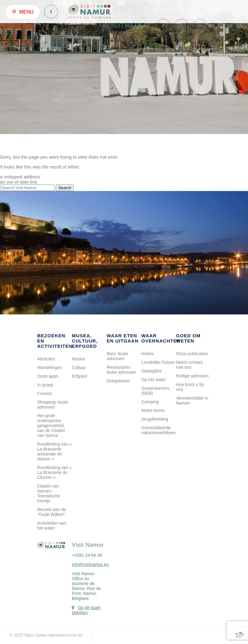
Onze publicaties (192, 354)
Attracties (46, 359)
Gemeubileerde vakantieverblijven (159, 430)
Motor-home (153, 410)
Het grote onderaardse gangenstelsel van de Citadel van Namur (51, 426)
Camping (150, 402)
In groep (45, 385)
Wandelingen (50, 368)
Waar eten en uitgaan (122, 338)
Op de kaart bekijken (86, 610)
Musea (78, 359)
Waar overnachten (161, 338)
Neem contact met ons (189, 365)
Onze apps (48, 376)
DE (230, 26)
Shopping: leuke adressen (53, 405)
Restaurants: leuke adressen (121, 370)
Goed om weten (189, 338)
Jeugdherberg (155, 419)
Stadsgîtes (152, 371)
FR (212, 26)
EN (240, 26)
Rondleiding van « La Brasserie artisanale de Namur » (55, 451)
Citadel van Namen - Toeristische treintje (49, 493)
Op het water (154, 380)
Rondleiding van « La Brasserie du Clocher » (55, 472)
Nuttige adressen (193, 376)
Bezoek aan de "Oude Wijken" (52, 512)
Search (65, 188)
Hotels (148, 354)
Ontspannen (118, 381)
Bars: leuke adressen (117, 356)
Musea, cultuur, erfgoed (85, 341)
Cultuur (79, 368)
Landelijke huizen (158, 362)
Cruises (45, 393)
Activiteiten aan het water (52, 526)
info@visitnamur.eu (90, 564)
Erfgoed (79, 376)
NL (221, 26)
